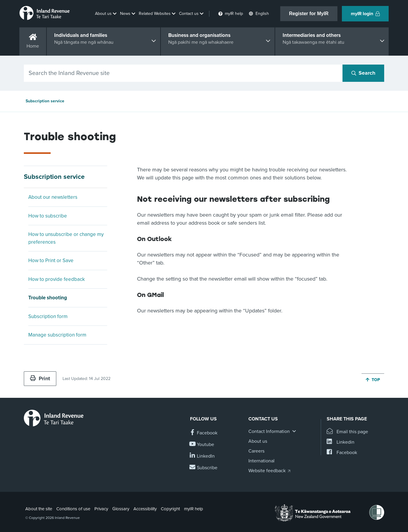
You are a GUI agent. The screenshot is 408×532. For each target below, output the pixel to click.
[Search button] (363, 73)
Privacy (101, 509)
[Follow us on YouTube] (202, 445)
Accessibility (145, 509)
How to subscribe (48, 216)
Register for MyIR (309, 14)
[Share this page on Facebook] (342, 453)
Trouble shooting (48, 298)
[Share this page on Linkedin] (341, 442)
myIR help (194, 509)
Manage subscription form (57, 335)
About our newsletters (53, 197)
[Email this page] (347, 432)
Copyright (170, 509)
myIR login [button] (365, 14)
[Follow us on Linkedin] (202, 456)
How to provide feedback (57, 279)
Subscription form (48, 316)
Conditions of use (73, 509)
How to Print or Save (51, 260)
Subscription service (45, 101)
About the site (39, 509)
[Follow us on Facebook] (204, 433)
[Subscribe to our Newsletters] (204, 468)
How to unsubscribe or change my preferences (66, 238)
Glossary (121, 509)
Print (40, 378)
